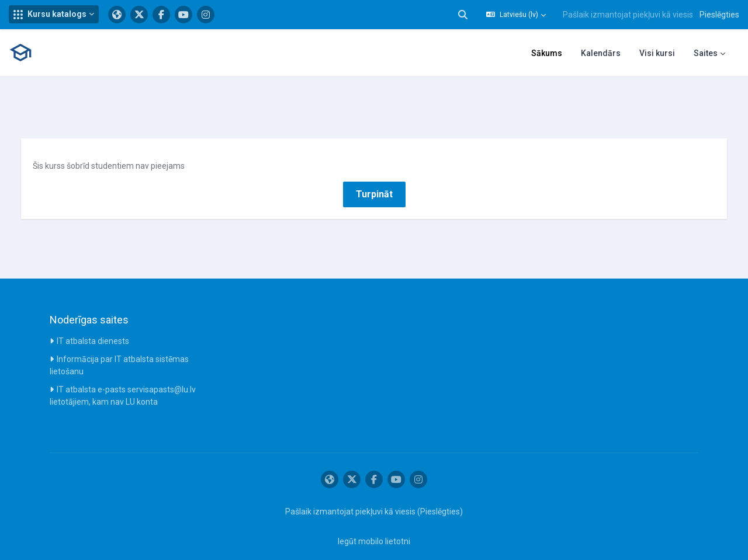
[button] (54, 14)
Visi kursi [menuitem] (657, 53)
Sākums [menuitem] (547, 53)
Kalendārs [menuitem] (601, 53)
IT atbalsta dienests (93, 326)
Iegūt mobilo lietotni (374, 527)
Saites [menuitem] (706, 53)
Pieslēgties (719, 15)
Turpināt (374, 180)
